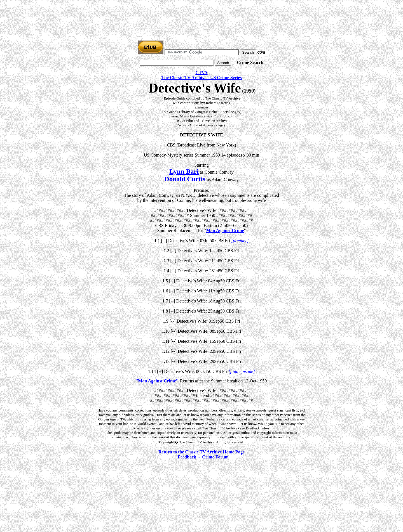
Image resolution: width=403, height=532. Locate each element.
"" (157, 381)
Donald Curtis (185, 179)
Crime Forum (215, 457)
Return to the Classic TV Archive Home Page (201, 452)
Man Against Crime (225, 230)
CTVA (201, 73)
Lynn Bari (184, 171)
